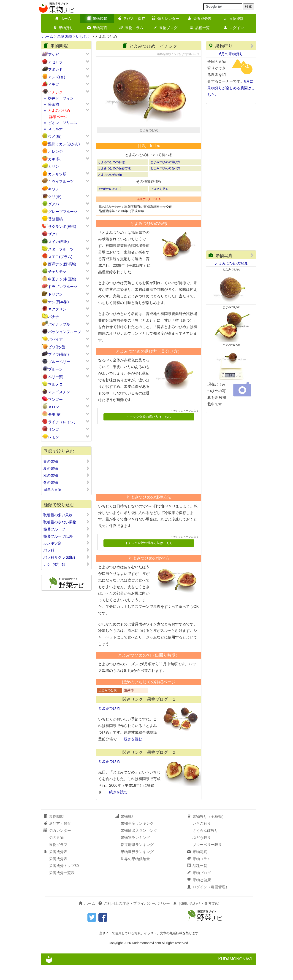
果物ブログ (165, 28)
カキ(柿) (55, 159)
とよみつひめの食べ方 (165, 184)
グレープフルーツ (63, 212)
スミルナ (55, 129)
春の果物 (66, 461)
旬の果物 (56, 853)
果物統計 (234, 19)
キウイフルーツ (61, 182)
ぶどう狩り (202, 853)
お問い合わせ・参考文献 (196, 919)
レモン (54, 437)
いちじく (83, 36)
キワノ (54, 189)
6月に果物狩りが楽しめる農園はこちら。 (231, 88)
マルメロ (55, 384)
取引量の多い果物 (66, 515)
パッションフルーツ (65, 332)
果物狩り (63, 28)
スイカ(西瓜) (58, 242)
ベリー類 (55, 377)
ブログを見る (159, 204)
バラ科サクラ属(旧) (66, 557)
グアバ (54, 204)
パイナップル (59, 324)
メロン (54, 407)
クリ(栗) (55, 197)
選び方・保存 (131, 19)
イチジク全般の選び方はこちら (149, 432)
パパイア (55, 339)
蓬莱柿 (54, 104)
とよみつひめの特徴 (111, 177)
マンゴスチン (59, 392)
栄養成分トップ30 (64, 881)
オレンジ (55, 152)
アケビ (54, 55)
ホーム (63, 19)
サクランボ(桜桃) (62, 227)
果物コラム (131, 28)
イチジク (55, 92)
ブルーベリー (59, 362)
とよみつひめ (59, 111)
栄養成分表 (200, 19)
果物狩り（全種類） (206, 832)
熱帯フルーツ (66, 529)
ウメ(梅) (55, 136)
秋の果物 (66, 475)
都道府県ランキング (137, 860)
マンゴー (55, 400)
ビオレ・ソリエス (63, 123)
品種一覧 (200, 28)
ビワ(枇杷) (57, 347)
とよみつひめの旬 (110, 190)
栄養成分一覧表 (62, 888)
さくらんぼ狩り (205, 846)
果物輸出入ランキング (139, 846)
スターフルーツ (61, 249)
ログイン (234, 28)
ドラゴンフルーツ (63, 287)
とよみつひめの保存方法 (114, 184)
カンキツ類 (57, 174)
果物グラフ (58, 860)
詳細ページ (58, 117)
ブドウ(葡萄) (58, 354)
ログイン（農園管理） (208, 902)
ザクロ (54, 234)
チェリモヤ (57, 272)
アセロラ (55, 62)
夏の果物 (66, 468)
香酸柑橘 (55, 219)
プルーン (55, 369)
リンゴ (54, 429)
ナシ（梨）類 (66, 564)
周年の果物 (66, 490)
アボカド (55, 70)
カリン (54, 166)
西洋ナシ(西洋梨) (62, 264)
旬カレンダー (165, 19)
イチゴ (54, 85)
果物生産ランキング (137, 839)
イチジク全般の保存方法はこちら (149, 558)
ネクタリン (57, 309)
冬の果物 (66, 482)
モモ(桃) (55, 414)
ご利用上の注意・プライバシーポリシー (134, 919)
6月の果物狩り (231, 54)
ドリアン (55, 294)
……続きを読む (129, 754)
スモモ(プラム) (60, 257)
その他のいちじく (110, 204)
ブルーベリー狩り (207, 860)
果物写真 (97, 28)
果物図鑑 (97, 19)
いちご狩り (202, 839)
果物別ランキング (135, 853)
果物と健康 (199, 895)
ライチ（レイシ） (63, 422)
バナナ (54, 317)
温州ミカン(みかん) (64, 144)
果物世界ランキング (137, 867)
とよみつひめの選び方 (165, 177)
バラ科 (66, 550)
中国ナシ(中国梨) (62, 279)
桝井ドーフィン (61, 98)
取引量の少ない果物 (66, 522)
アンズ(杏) (57, 77)
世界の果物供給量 (135, 874)
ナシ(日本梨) (58, 302)
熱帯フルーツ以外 (66, 536)
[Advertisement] (147, 473)
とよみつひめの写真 (231, 263)
